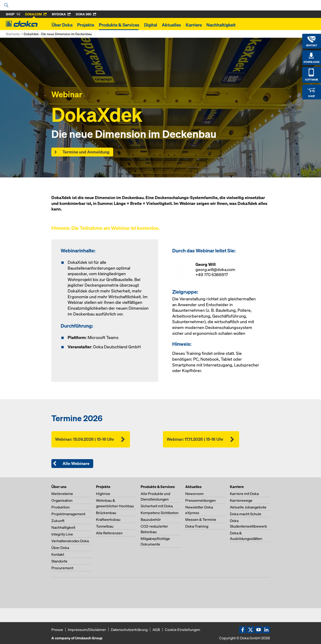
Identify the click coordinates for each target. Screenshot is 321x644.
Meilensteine (62, 494)
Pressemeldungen (200, 500)
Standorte (59, 561)
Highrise (103, 494)
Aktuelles (171, 25)
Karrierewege (241, 500)
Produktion (61, 507)
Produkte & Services (119, 25)
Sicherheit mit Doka (157, 506)
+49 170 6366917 (212, 275)
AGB (156, 630)
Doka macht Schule (246, 514)
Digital (151, 25)
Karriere (194, 25)
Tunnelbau (105, 526)
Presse (57, 630)
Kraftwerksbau (108, 519)
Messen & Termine (201, 519)
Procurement (62, 568)
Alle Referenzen (109, 533)
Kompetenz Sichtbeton (160, 513)
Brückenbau (106, 513)
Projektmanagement (68, 514)
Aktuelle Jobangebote (248, 507)
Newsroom (194, 494)
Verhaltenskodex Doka (70, 541)
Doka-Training (197, 526)
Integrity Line (62, 534)
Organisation (62, 500)
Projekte (86, 25)
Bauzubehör (151, 519)
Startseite (13, 34)
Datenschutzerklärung (129, 630)
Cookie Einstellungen (182, 630)
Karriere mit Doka (244, 494)
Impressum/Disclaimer (87, 630)
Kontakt (58, 554)
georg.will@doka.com (215, 269)
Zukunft (58, 521)
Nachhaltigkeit (221, 25)
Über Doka (62, 25)
